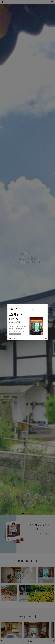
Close (45, 339)
